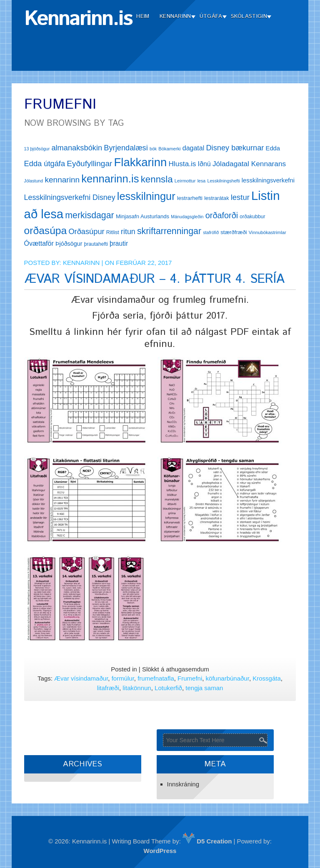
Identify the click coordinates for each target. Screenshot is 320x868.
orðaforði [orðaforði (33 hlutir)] (222, 215)
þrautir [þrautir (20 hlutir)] (119, 243)
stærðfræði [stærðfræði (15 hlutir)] (234, 232)
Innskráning (183, 784)
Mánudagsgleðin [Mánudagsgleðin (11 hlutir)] (187, 217)
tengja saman (204, 688)
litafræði (108, 688)
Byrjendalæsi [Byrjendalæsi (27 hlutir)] (126, 148)
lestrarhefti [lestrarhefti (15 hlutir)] (190, 198)
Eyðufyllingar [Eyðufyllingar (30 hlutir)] (89, 163)
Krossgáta (267, 678)
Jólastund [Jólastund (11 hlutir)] (34, 181)
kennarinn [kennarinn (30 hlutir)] (62, 180)
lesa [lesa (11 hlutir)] (202, 181)
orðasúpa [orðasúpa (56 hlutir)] (46, 231)
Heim (143, 16)
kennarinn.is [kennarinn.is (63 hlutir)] (110, 179)
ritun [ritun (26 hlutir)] (128, 232)
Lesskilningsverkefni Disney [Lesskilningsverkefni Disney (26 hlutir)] (70, 197)
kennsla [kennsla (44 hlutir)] (157, 179)
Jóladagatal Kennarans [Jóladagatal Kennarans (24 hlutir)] (249, 164)
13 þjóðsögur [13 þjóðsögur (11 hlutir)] (37, 149)
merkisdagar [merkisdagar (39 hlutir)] (89, 215)
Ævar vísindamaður (81, 678)
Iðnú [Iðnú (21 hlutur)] (204, 164)
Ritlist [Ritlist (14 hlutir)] (113, 232)
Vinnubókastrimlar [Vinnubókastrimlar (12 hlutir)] (267, 232)
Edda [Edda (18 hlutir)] (273, 148)
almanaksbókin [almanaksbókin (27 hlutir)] (77, 148)
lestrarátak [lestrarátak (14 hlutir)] (216, 198)
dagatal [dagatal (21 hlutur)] (194, 148)
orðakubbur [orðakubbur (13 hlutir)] (252, 217)
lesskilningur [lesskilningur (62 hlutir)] (146, 196)
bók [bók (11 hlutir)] (153, 149)
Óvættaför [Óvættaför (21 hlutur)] (39, 243)
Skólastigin (249, 16)
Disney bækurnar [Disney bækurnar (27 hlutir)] (235, 148)
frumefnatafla (156, 678)
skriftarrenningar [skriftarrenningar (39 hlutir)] (169, 231)
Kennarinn (175, 16)
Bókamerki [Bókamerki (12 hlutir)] (169, 149)
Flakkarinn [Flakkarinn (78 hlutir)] (141, 162)
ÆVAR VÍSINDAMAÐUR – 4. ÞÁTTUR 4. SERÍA (154, 279)
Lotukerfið (168, 688)
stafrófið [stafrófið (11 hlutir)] (211, 232)
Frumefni (190, 678)
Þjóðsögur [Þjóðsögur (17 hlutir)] (69, 244)
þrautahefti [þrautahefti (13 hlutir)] (96, 244)
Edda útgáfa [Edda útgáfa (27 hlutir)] (45, 163)
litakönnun (137, 688)
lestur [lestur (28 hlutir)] (240, 197)
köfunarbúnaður (227, 678)
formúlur (123, 678)
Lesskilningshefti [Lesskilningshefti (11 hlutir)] (223, 181)
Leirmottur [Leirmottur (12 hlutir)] (185, 181)
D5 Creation (207, 841)
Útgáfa (211, 16)
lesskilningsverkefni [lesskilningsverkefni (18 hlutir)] (268, 180)
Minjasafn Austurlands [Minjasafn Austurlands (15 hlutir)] (142, 216)
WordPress (160, 851)
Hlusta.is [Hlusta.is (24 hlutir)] (182, 164)
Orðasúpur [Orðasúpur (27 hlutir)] (86, 231)
